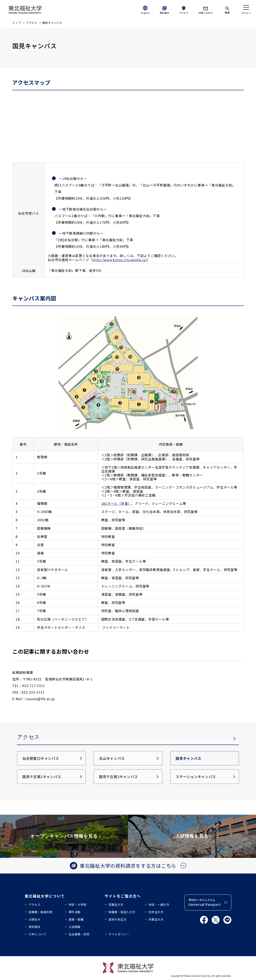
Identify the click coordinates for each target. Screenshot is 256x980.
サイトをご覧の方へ (123, 896)
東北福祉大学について (45, 896)
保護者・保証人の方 (122, 912)
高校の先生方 (117, 919)
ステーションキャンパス (196, 777)
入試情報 (75, 927)
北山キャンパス (112, 758)
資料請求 (164, 13)
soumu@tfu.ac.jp (40, 699)
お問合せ (35, 919)
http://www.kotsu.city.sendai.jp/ (120, 260)
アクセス (184, 13)
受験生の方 (116, 905)
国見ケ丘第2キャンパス (118, 777)
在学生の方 (156, 912)
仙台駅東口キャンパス (41, 758)
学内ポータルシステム (204, 902)
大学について (37, 934)
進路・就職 (76, 919)
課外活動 (75, 912)
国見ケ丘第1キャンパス (42, 777)
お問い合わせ (206, 13)
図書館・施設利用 (40, 912)
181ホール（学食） (116, 503)
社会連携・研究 (79, 934)
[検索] (227, 9)
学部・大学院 (78, 905)
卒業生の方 (156, 919)
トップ (17, 23)
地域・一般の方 (159, 905)
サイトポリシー (119, 934)
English (145, 13)
